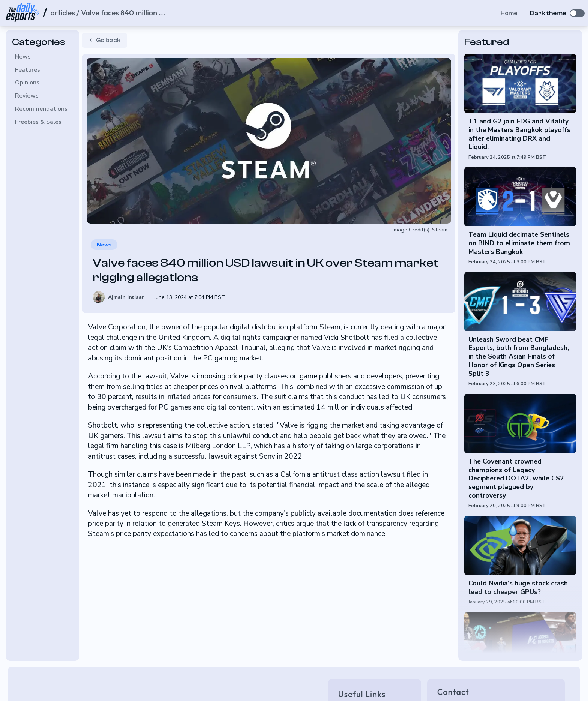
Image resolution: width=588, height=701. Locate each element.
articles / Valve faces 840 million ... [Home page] (108, 13)
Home (505, 13)
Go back (104, 40)
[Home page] (22, 13)
